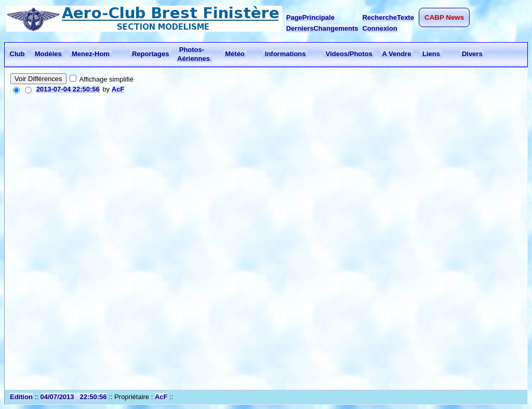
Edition (21, 397)
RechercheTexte (388, 17)
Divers (472, 54)
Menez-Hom (90, 54)
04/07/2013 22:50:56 (74, 397)
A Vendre (397, 54)
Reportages (150, 54)
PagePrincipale (310, 17)
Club (17, 54)
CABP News (444, 17)
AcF (118, 89)
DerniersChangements (322, 28)
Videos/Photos (349, 54)
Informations (285, 54)
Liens (431, 54)
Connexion (380, 28)
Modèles (48, 54)
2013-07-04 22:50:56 (68, 89)
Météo (235, 54)
